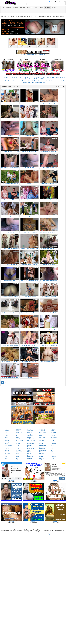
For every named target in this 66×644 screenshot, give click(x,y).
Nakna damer (31, 82)
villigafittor (19, 439)
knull (6, 429)
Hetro (52, 2)
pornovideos (42, 445)
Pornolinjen (13, 534)
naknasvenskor (31, 440)
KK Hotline (23, 534)
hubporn (42, 453)
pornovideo (42, 447)
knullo (52, 440)
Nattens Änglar (48, 534)
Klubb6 (36, 79)
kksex (29, 447)
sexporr (41, 442)
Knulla (63, 81)
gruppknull (42, 429)
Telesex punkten (60, 534)
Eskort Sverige (58, 77)
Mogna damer (38, 82)
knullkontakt (30, 442)
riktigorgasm (19, 452)
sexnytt (52, 434)
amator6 (53, 431)
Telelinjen (9, 77)
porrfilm (7, 437)
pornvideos (30, 457)
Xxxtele (33, 534)
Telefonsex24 (38, 77)
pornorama (42, 449)
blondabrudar (43, 432)
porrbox (29, 437)
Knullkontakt (35, 81)
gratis (52, 452)
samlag (7, 447)
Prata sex (28, 77)
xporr (17, 447)
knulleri (6, 444)
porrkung (7, 449)
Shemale (62, 2)
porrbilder (30, 455)
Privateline (54, 534)
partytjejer (7, 440)
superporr (42, 439)
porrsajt (29, 453)
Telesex (24, 77)
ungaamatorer (20, 440)
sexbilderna (8, 436)
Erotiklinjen (18, 534)
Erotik (39, 81)
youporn (7, 460)
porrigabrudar (54, 437)
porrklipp (7, 450)
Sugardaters (25, 82)
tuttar (41, 436)
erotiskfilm (53, 429)
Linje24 (5, 77)
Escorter (30, 81)
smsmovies (42, 440)
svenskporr (53, 442)
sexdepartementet (32, 434)
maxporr (53, 455)
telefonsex (53, 432)
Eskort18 (40, 79)
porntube (30, 460)
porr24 (18, 457)
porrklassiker (43, 460)
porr (17, 442)
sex (52, 450)
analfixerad (30, 436)
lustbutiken (53, 457)
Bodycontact (45, 79)
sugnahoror (30, 431)
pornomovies (43, 450)
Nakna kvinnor (17, 81)
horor (17, 431)
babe (17, 453)
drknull (18, 436)
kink (40, 452)
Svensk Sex (54, 81)
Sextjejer (27, 79)
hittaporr (42, 434)
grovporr (7, 452)
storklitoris (19, 450)
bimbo (6, 455)
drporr (29, 450)
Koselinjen (33, 77)
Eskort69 (12, 81)
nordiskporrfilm (31, 439)
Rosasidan (32, 79)
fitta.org (8, 534)
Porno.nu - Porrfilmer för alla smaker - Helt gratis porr (33, 55)
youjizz (18, 445)
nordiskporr (8, 442)
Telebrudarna (14, 77)
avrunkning (7, 453)
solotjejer (30, 429)
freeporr (41, 457)
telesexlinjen (19, 432)
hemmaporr (42, 455)
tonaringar (30, 432)
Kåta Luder (7, 81)
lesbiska (18, 460)
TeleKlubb (42, 534)
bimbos (18, 455)
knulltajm (30, 445)
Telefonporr (44, 77)
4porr (17, 437)
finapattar (53, 447)
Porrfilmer (59, 81)
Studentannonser (24, 81)
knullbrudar (19, 429)
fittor (17, 434)
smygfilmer (7, 434)
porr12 (52, 449)
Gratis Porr (43, 81)
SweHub (7, 431)
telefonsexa (42, 437)
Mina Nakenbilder (51, 77)
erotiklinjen (42, 431)
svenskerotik (19, 449)
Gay (56, 2)
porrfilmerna (54, 460)
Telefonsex (20, 77)
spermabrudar (8, 445)
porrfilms (42, 458)
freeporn (29, 458)
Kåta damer (44, 82)
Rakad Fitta (49, 81)
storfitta (18, 444)
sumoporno (53, 444)
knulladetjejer (31, 444)
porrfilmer (53, 436)
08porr (29, 452)
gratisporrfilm (31, 449)
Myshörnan (28, 534)
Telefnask (37, 534)
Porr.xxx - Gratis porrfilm (33, 56)
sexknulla (42, 444)
